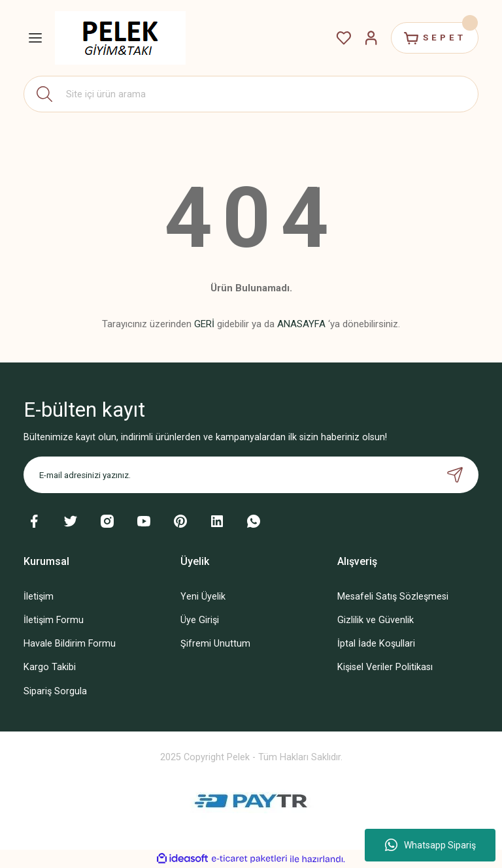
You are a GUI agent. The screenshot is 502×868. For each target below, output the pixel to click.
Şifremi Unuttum (215, 644)
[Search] (251, 94)
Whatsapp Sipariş (430, 845)
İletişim (39, 597)
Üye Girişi (200, 620)
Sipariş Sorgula (55, 691)
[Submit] (455, 475)
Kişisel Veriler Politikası (385, 667)
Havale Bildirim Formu (70, 644)
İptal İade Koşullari (376, 644)
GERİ (204, 324)
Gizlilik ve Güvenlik (376, 620)
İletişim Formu (54, 620)
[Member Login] (371, 38)
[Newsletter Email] (251, 475)
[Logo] (120, 38)
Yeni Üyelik (203, 597)
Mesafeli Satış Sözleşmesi (393, 597)
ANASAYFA (301, 324)
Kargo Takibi (50, 667)
